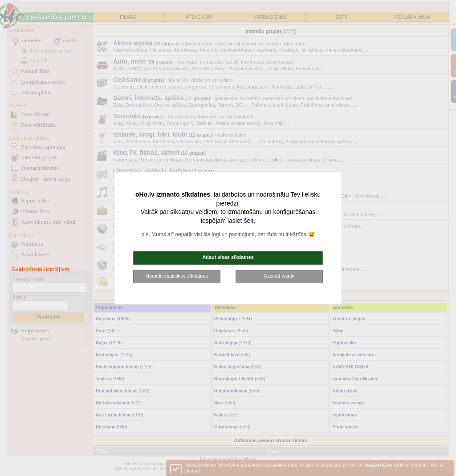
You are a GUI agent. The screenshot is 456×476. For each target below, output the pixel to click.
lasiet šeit (240, 221)
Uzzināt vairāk (279, 276)
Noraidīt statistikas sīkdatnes (177, 276)
